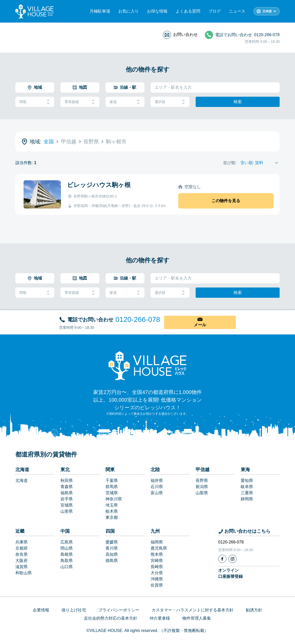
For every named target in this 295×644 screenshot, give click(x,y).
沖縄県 (157, 579)
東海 (245, 470)
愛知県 (247, 480)
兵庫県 (22, 542)
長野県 (202, 480)
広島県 (67, 542)
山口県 (67, 567)
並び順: (230, 163)
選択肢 (170, 102)
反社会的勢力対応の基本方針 (111, 618)
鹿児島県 (159, 548)
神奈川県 (114, 499)
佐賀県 (157, 585)
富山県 (157, 493)
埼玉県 (112, 505)
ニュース (237, 11)
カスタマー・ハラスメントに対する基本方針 (193, 610)
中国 (65, 531)
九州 (155, 531)
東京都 (112, 517)
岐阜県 (247, 487)
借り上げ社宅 (74, 610)
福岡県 (157, 542)
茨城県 (112, 493)
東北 (65, 470)
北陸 (155, 470)
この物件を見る (226, 201)
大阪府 (22, 561)
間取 (35, 102)
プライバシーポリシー (119, 610)
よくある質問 (188, 11)
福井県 (157, 480)
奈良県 (22, 554)
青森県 (67, 487)
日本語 (267, 11)
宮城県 (67, 505)
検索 (238, 102)
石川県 (157, 487)
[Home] (147, 365)
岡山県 (67, 548)
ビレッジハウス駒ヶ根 (99, 185)
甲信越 (203, 470)
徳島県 (112, 561)
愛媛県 (112, 542)
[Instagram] (233, 559)
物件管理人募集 (197, 618)
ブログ (215, 11)
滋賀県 (22, 567)
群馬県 (112, 487)
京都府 (22, 548)
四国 (110, 531)
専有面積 (80, 102)
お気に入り (129, 11)
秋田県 (67, 480)
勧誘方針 (254, 610)
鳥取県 (67, 561)
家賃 (125, 102)
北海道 (22, 470)
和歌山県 (24, 573)
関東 (110, 470)
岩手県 (67, 499)
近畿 (20, 531)
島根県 (67, 554)
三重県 (247, 493)
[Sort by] (260, 163)
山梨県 (202, 493)
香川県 (112, 548)
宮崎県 (157, 561)
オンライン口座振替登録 (230, 573)
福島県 (67, 493)
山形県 (67, 511)
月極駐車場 (100, 11)
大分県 (157, 573)
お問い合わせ (185, 34)
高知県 (112, 554)
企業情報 (41, 610)
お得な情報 (157, 11)
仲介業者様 (160, 618)
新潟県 (202, 487)
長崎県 (157, 567)
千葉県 (112, 480)
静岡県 (247, 499)
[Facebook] (222, 559)
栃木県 (112, 511)
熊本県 (157, 554)
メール (200, 325)
